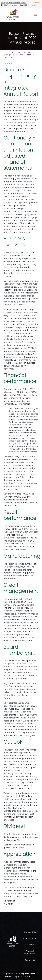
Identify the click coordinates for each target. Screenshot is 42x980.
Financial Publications (30, 952)
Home (13, 52)
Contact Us (30, 960)
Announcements (25, 52)
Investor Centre (30, 938)
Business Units (30, 932)
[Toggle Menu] (36, 15)
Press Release (30, 945)
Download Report (36, 4)
